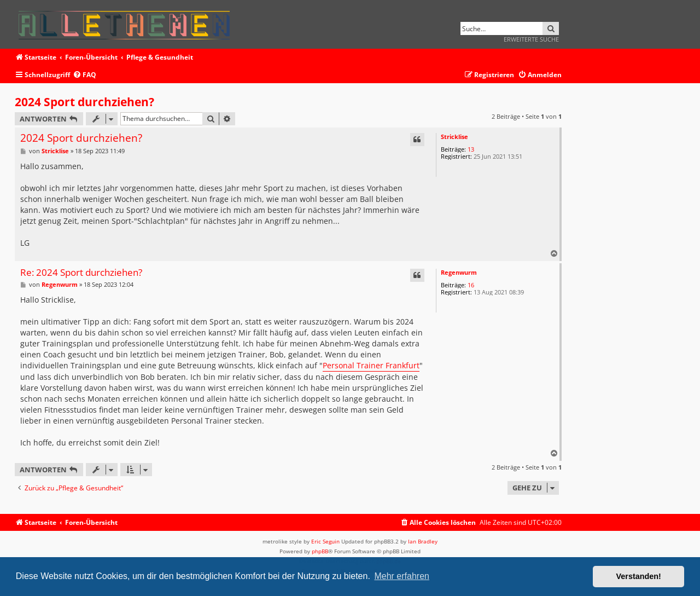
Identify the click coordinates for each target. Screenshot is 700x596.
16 (471, 285)
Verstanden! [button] (639, 576)
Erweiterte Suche (531, 39)
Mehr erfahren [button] (402, 576)
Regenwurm (459, 272)
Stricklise (454, 137)
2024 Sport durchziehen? (84, 102)
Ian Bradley (423, 541)
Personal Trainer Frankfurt (371, 365)
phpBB (320, 551)
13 (471, 149)
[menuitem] (84, 75)
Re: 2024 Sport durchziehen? (81, 273)
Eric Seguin (325, 541)
